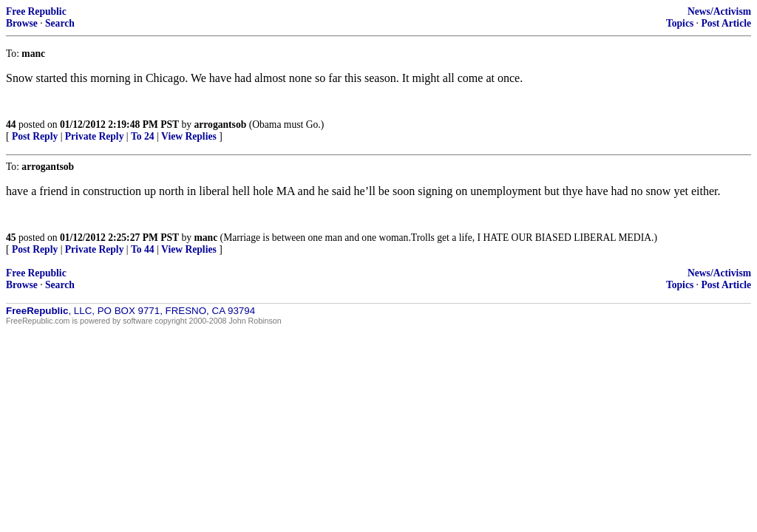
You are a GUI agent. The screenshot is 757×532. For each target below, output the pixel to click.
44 (11, 125)
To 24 (143, 136)
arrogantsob (221, 125)
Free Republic (36, 11)
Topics (680, 23)
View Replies (189, 136)
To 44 (143, 249)
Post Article (726, 23)
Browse (22, 23)
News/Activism (719, 11)
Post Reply (35, 136)
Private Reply (95, 136)
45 (11, 238)
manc (206, 238)
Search (60, 23)
